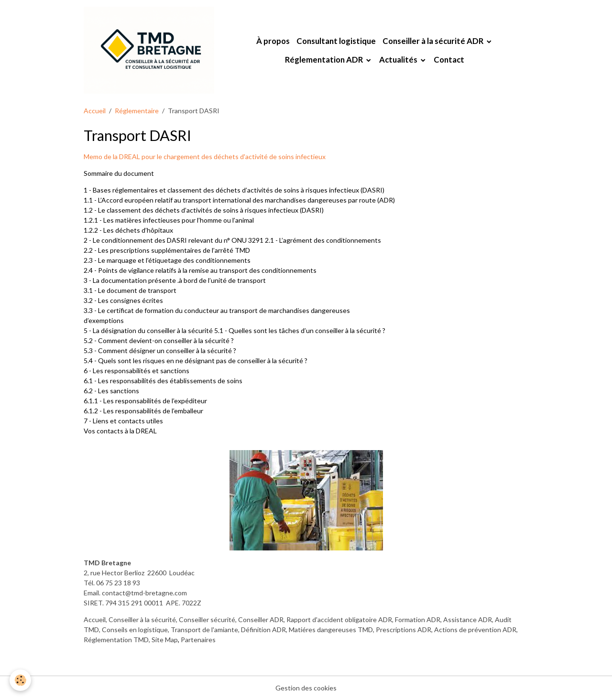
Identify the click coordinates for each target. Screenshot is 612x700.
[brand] (149, 50)
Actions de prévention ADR (475, 630)
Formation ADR (418, 619)
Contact (449, 59)
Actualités (399, 59)
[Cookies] (20, 680)
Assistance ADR (468, 619)
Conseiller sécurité (207, 619)
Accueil (95, 111)
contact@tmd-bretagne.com (144, 593)
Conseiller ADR (261, 619)
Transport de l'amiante (204, 630)
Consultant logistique (336, 41)
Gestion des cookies (306, 688)
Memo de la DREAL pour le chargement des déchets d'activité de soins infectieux (205, 156)
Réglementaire (137, 111)
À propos (273, 41)
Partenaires (198, 640)
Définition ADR (263, 630)
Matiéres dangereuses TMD (331, 630)
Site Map (165, 640)
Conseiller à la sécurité (142, 619)
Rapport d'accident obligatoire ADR (339, 619)
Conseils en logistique (135, 630)
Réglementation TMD (116, 640)
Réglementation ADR (325, 59)
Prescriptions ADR (404, 630)
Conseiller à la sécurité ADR (434, 41)
